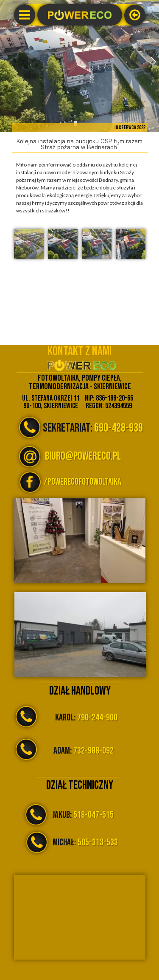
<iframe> (80, 917)
